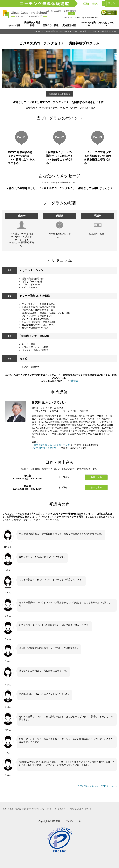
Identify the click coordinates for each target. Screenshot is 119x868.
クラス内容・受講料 (50, 31)
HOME (38, 31)
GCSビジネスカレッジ (67, 31)
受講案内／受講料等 (32, 24)
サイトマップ (86, 809)
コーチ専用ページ (61, 809)
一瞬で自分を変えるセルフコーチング (51, 445)
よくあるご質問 (54, 11)
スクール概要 (8, 809)
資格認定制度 (69, 25)
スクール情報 (14, 25)
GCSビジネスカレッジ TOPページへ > (97, 786)
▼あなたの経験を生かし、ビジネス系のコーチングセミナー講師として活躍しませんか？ (60, 188)
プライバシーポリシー (45, 809)
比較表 (75, 381)
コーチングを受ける (88, 24)
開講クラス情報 (51, 25)
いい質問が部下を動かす (44, 448)
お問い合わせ (70, 11)
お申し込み (96, 477)
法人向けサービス (106, 24)
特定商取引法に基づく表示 (25, 809)
